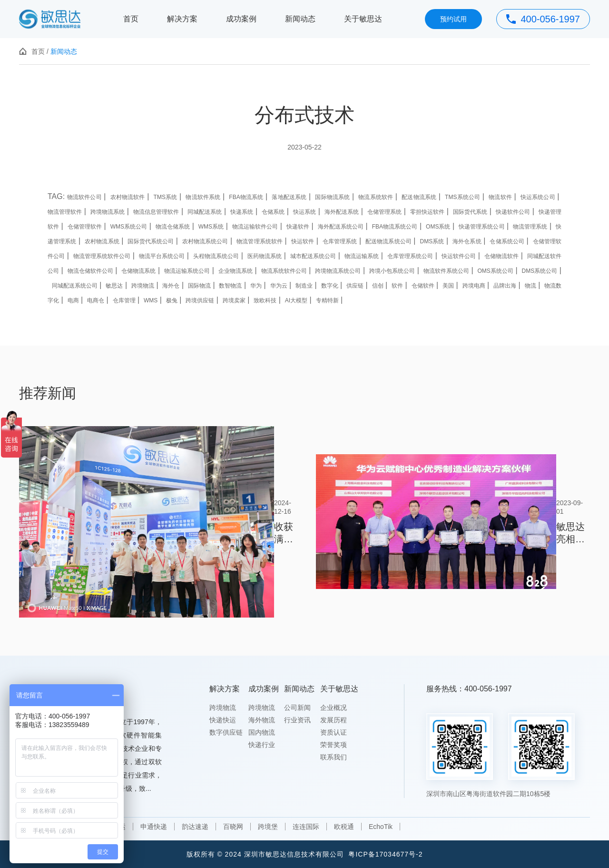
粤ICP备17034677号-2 (385, 854)
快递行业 (262, 745)
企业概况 (334, 708)
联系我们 (334, 757)
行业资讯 (297, 720)
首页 (131, 19)
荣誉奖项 (334, 745)
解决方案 (182, 19)
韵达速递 (195, 827)
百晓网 (233, 827)
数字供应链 (226, 732)
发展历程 (334, 720)
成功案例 (241, 19)
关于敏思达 (363, 19)
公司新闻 (297, 708)
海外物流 (262, 720)
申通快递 (154, 827)
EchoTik (381, 827)
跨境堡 (268, 827)
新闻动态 (300, 19)
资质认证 (334, 732)
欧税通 (344, 827)
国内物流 (262, 732)
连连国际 (306, 827)
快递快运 (223, 720)
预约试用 (453, 19)
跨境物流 (223, 708)
